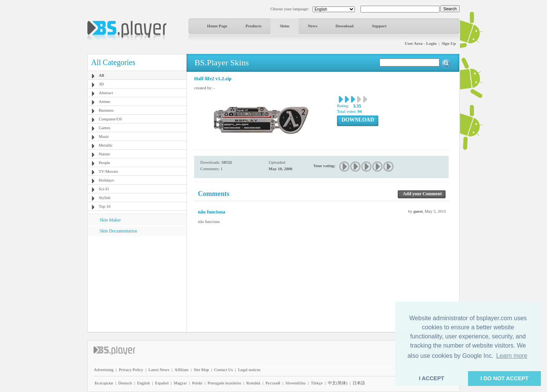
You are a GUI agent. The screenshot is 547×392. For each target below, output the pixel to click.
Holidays (106, 180)
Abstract (106, 93)
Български (104, 383)
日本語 (359, 383)
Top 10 (105, 206)
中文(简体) (338, 383)
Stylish (105, 198)
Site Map (201, 370)
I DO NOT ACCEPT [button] (505, 378)
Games (105, 128)
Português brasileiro (224, 383)
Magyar (180, 383)
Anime (104, 101)
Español (162, 383)
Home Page (217, 26)
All (101, 75)
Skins (285, 26)
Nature (104, 154)
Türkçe (317, 383)
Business (106, 110)
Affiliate (181, 370)
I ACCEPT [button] (432, 378)
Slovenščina (295, 383)
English (144, 383)
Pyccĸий (273, 383)
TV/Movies (108, 171)
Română (254, 383)
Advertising (104, 370)
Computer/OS (110, 119)
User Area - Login (421, 43)
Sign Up (449, 43)
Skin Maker (110, 220)
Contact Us (224, 370)
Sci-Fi (104, 189)
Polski (197, 383)
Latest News (159, 370)
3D (101, 84)
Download (345, 26)
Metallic (106, 145)
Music (104, 136)
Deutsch (125, 383)
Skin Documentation (118, 231)
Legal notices (249, 370)
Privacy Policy (131, 370)
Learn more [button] (512, 356)
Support (379, 26)
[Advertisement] (137, 284)
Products (253, 26)
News (312, 26)
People (104, 163)
